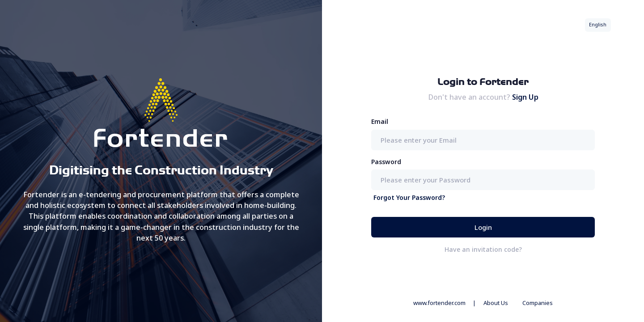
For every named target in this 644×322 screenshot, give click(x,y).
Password (386, 162)
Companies (538, 303)
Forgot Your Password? (409, 197)
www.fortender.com (439, 303)
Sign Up (525, 97)
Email (380, 121)
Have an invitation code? (483, 249)
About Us (496, 303)
